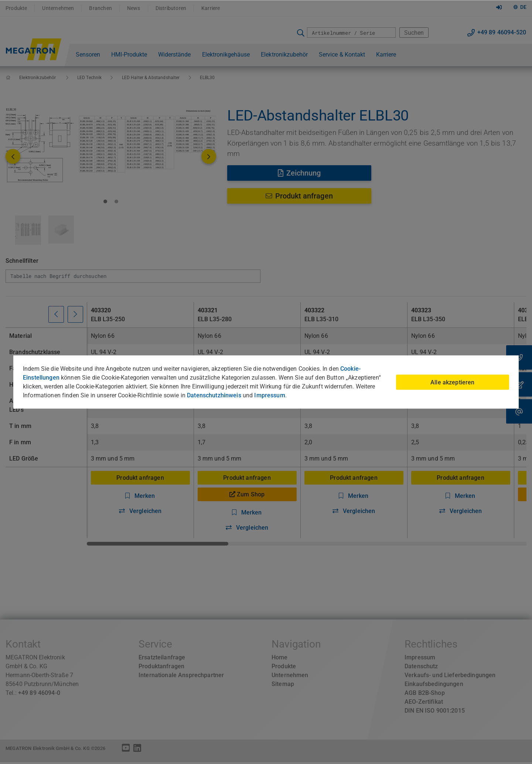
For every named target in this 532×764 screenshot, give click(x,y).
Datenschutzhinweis (214, 395)
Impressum (270, 395)
